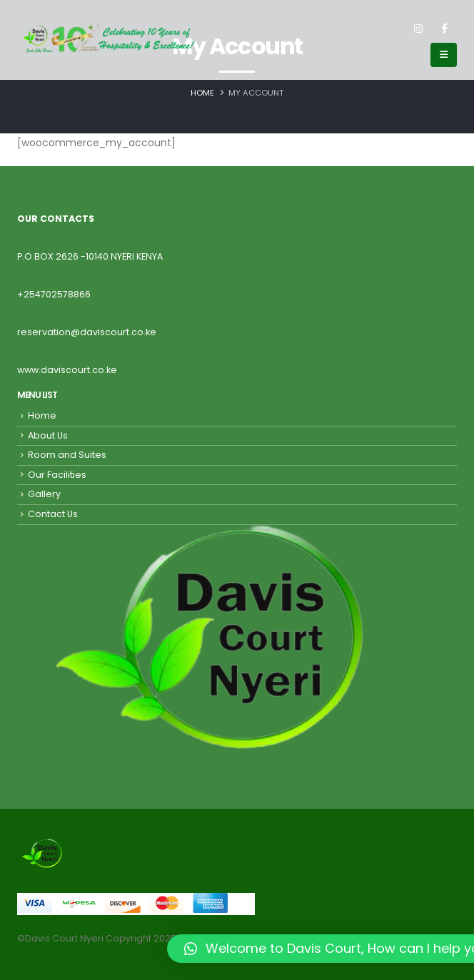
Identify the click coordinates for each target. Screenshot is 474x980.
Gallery (44, 494)
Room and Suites (67, 455)
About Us (48, 435)
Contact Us (53, 514)
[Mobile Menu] (444, 55)
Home (42, 415)
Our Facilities (57, 475)
